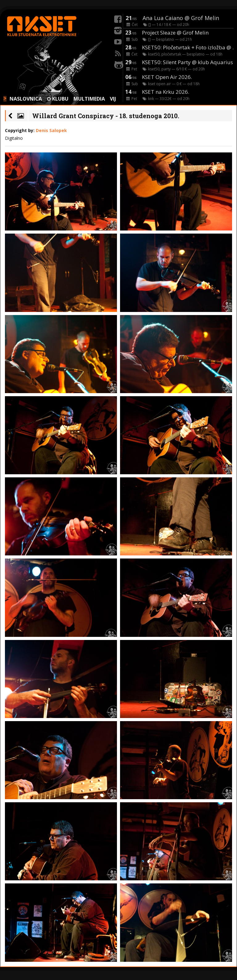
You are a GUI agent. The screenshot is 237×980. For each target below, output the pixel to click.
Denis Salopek (51, 130)
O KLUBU (58, 99)
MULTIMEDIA (89, 99)
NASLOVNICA (26, 99)
